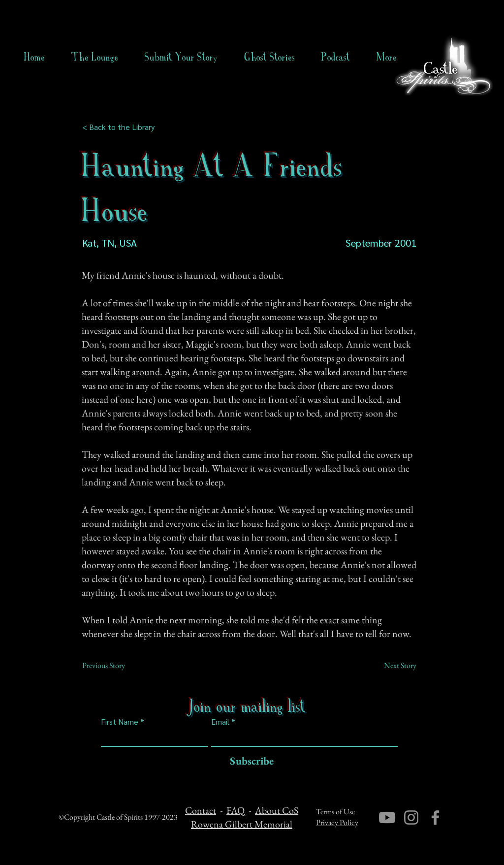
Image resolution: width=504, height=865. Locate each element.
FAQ (236, 810)
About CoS (277, 810)
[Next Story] (392, 666)
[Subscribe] (249, 761)
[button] (269, 57)
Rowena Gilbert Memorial (242, 824)
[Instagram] (411, 817)
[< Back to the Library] (121, 127)
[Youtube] (387, 817)
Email (220, 722)
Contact (201, 810)
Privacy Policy (337, 822)
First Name (120, 722)
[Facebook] (435, 817)
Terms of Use (335, 812)
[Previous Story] (115, 666)
